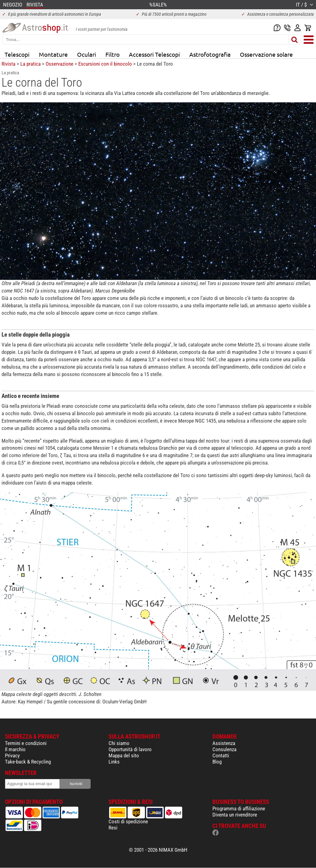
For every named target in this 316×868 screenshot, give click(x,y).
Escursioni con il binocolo (105, 64)
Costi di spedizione (128, 821)
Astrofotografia (210, 54)
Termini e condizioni (26, 743)
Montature (53, 54)
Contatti (221, 755)
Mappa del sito (124, 755)
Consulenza (224, 749)
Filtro (113, 54)
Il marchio (15, 749)
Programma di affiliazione (239, 809)
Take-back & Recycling (28, 762)
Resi (113, 828)
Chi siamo (119, 743)
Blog (217, 762)
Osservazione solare (266, 54)
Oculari (87, 54)
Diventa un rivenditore (235, 815)
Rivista (8, 64)
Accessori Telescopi (154, 54)
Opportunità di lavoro (130, 749)
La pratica (31, 64)
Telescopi (17, 54)
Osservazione (60, 64)
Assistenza (224, 743)
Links (114, 762)
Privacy (12, 755)
